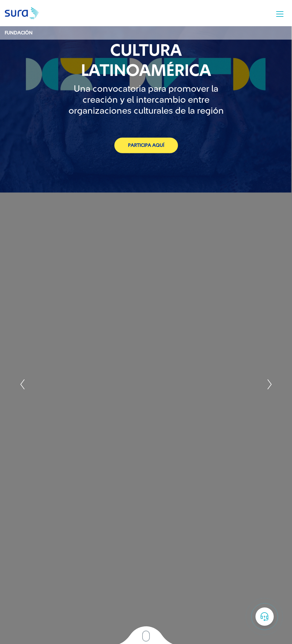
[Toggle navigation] (280, 14)
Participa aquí (146, 145)
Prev (23, 384)
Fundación (19, 33)
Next (269, 384)
